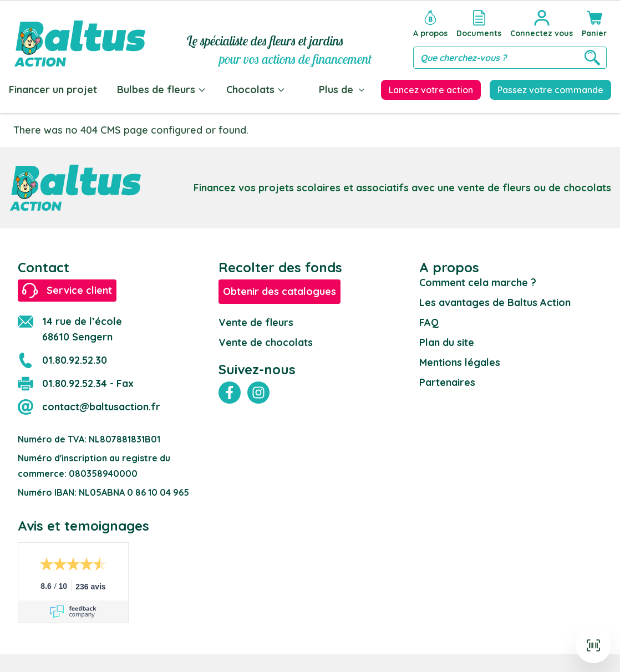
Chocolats (256, 90)
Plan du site (447, 342)
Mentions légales (460, 362)
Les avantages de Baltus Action (495, 302)
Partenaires (447, 382)
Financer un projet (53, 90)
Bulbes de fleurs (162, 90)
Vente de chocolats (266, 342)
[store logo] (80, 37)
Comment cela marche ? (478, 282)
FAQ (429, 322)
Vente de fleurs (256, 322)
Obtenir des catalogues (279, 291)
